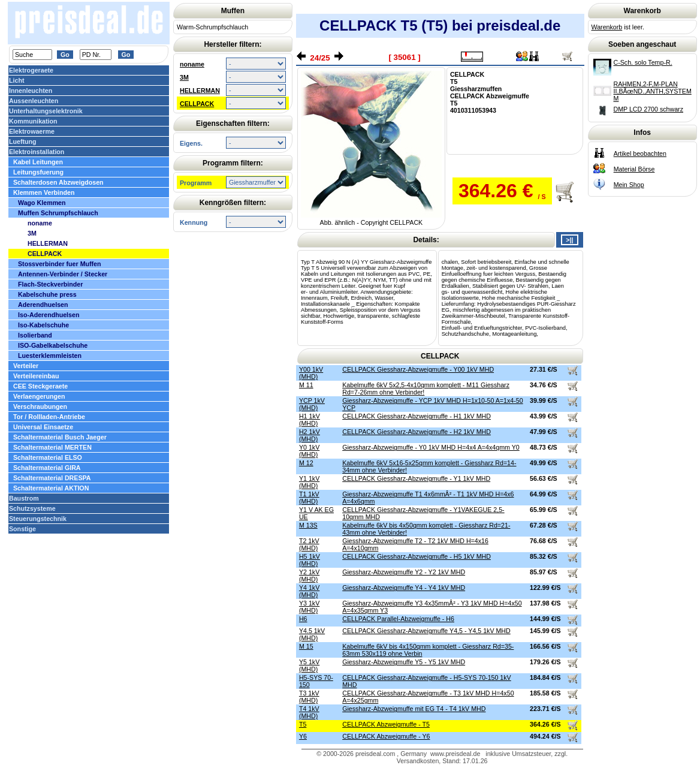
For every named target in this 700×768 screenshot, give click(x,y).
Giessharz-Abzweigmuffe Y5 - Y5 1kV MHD (404, 662)
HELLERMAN (200, 91)
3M (184, 77)
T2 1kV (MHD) (309, 544)
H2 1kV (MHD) (310, 435)
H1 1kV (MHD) (310, 420)
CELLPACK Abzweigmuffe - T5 (386, 724)
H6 (303, 619)
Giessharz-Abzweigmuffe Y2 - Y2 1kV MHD (404, 572)
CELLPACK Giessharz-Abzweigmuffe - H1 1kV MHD (417, 416)
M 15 (306, 646)
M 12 (306, 463)
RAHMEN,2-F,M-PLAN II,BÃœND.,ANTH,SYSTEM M (653, 91)
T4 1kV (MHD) (309, 712)
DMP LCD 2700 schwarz (648, 109)
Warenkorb (607, 27)
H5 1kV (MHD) (310, 560)
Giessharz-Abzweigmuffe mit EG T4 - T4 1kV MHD (414, 709)
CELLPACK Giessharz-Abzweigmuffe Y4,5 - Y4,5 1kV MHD (426, 631)
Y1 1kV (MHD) (309, 482)
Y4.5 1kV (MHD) (312, 634)
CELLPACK (197, 104)
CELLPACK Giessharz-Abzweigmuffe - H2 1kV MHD (417, 432)
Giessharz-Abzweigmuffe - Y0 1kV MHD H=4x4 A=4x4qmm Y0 (431, 447)
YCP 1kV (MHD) (312, 404)
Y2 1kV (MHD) (309, 576)
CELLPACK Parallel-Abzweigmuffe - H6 (398, 619)
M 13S (308, 525)
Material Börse (634, 169)
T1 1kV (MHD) (309, 498)
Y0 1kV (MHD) (309, 451)
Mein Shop (629, 185)
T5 (303, 724)
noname (192, 64)
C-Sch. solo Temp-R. (643, 62)
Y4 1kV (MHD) (309, 591)
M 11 (306, 385)
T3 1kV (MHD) (309, 697)
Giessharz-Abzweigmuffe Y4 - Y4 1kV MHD (404, 588)
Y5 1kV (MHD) (309, 665)
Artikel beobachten (640, 153)
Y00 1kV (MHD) (311, 373)
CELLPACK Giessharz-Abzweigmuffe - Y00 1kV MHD (418, 369)
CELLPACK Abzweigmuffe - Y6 (386, 736)
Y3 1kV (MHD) (309, 607)
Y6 (303, 736)
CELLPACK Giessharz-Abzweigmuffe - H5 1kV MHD (417, 556)
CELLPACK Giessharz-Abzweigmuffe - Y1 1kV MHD (416, 478)
